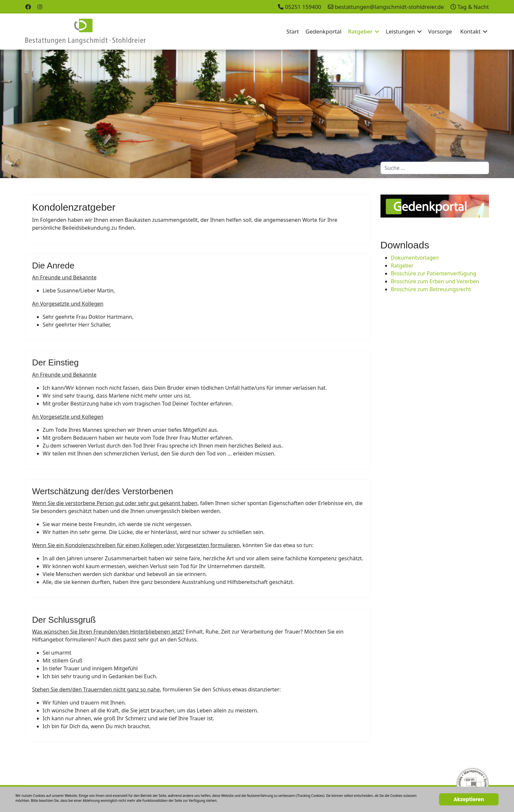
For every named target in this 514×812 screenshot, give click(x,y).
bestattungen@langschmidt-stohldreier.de (389, 7)
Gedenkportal (323, 31)
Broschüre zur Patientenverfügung (434, 273)
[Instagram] (40, 7)
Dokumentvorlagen (415, 258)
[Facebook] (28, 7)
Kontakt (470, 31)
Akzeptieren (469, 799)
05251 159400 (303, 7)
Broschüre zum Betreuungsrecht (431, 289)
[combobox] (435, 168)
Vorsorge (440, 31)
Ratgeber (360, 31)
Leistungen (400, 31)
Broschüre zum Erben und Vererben (435, 281)
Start (293, 31)
